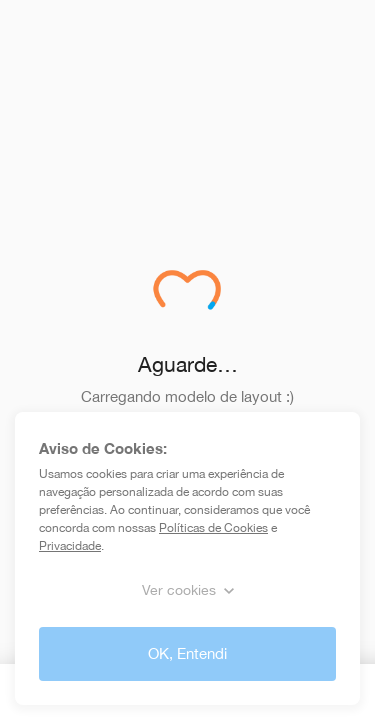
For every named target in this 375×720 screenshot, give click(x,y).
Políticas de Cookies (213, 528)
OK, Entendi (187, 653)
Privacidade (70, 546)
